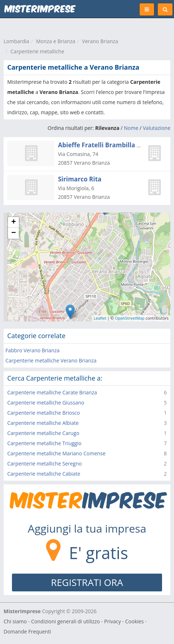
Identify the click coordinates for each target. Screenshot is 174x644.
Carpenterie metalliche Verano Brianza (51, 360)
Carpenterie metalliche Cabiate (44, 474)
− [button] (14, 233)
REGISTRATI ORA (87, 582)
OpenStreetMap (130, 318)
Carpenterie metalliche (37, 51)
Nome (131, 128)
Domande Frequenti (27, 631)
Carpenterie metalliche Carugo (43, 433)
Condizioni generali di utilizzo (66, 621)
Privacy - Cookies (124, 621)
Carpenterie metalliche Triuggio (44, 443)
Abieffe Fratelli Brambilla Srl (101, 145)
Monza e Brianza (55, 41)
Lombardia (16, 41)
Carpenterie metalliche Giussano (46, 403)
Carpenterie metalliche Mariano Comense (56, 453)
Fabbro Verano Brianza (32, 350)
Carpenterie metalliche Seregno (45, 463)
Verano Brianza (100, 41)
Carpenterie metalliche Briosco (43, 413)
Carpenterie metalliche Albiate (43, 423)
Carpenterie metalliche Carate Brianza (52, 392)
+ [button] (14, 222)
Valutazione (157, 128)
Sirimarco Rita (80, 179)
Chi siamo (15, 621)
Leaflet (100, 318)
